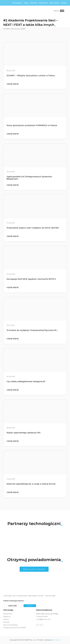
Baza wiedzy (54, 3)
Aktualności (43, 3)
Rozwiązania (17, 3)
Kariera (6, 619)
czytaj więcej (13, 84)
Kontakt (64, 3)
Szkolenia (34, 3)
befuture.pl (56, 640)
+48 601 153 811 (42, 617)
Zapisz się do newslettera (34, 569)
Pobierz (30, 606)
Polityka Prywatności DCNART (15, 628)
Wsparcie (7, 617)
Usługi (26, 3)
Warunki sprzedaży (10, 625)
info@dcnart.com (44, 619)
